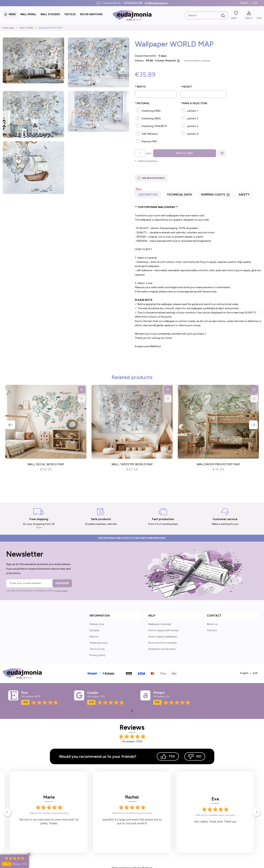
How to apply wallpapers (163, 637)
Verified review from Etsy (56, 814)
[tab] (149, 196)
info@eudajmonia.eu (156, 3)
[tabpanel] (198, 277)
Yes (168, 757)
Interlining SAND (151, 111)
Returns (94, 637)
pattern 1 (193, 111)
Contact (212, 630)
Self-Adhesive (150, 134)
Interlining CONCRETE (154, 126)
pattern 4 (193, 134)
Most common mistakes (163, 643)
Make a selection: (194, 103)
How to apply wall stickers (164, 630)
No (195, 757)
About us (212, 624)
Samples (95, 630)
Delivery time (97, 624)
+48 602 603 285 (133, 3)
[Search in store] (206, 15)
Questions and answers (162, 649)
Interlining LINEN (151, 119)
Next (253, 425)
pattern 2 (193, 119)
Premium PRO (149, 142)
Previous (11, 425)
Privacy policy (97, 655)
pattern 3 (193, 126)
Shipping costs (98, 643)
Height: (187, 87)
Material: (143, 103)
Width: (140, 87)
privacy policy (62, 591)
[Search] (223, 16)
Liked (233, 18)
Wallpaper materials (160, 624)
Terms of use (97, 649)
